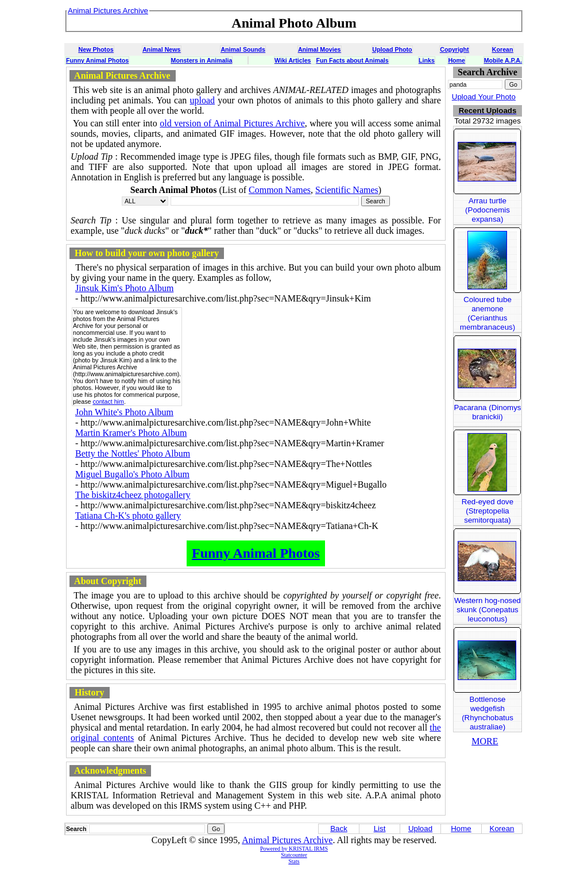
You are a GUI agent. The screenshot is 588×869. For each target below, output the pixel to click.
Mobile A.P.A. (503, 60)
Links (427, 60)
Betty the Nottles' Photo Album (133, 453)
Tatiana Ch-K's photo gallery (128, 515)
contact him (108, 401)
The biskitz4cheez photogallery (133, 495)
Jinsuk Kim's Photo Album (124, 288)
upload (203, 100)
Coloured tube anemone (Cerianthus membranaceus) (488, 313)
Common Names (280, 190)
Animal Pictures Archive (287, 840)
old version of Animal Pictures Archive (232, 123)
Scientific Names (347, 190)
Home (457, 60)
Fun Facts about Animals (352, 60)
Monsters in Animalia (202, 60)
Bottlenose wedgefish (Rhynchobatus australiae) (488, 713)
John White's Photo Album (124, 412)
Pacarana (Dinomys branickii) (487, 412)
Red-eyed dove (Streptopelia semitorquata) (488, 511)
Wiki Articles (293, 60)
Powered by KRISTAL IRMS (294, 849)
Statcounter (294, 855)
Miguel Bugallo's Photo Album (132, 474)
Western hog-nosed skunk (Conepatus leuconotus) (488, 610)
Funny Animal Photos (97, 60)
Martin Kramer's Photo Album (131, 433)
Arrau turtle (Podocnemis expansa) (488, 210)
